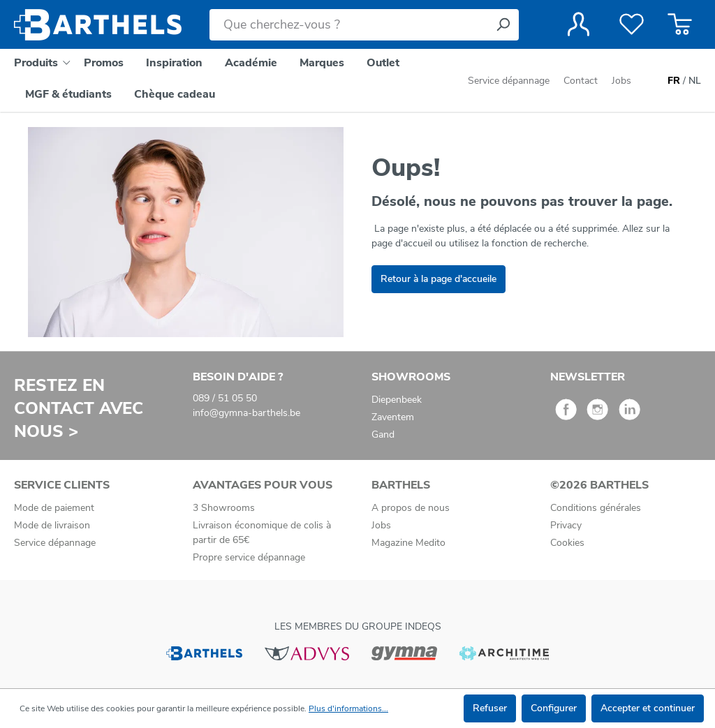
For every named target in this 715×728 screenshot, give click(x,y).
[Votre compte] (578, 24)
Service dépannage (510, 81)
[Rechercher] (503, 25)
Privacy (566, 525)
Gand (383, 434)
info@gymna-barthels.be (246, 413)
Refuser (490, 708)
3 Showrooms (224, 508)
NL (695, 81)
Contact (581, 81)
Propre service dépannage (249, 557)
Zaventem (393, 417)
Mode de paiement (54, 508)
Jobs (621, 81)
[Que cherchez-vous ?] (348, 25)
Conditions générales (596, 508)
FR (674, 81)
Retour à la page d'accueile (438, 279)
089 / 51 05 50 (225, 398)
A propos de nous (411, 508)
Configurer (554, 708)
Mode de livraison (52, 525)
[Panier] (680, 24)
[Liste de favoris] (632, 24)
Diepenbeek (397, 400)
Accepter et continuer (648, 708)
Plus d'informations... (348, 708)
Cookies (567, 543)
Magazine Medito (408, 543)
